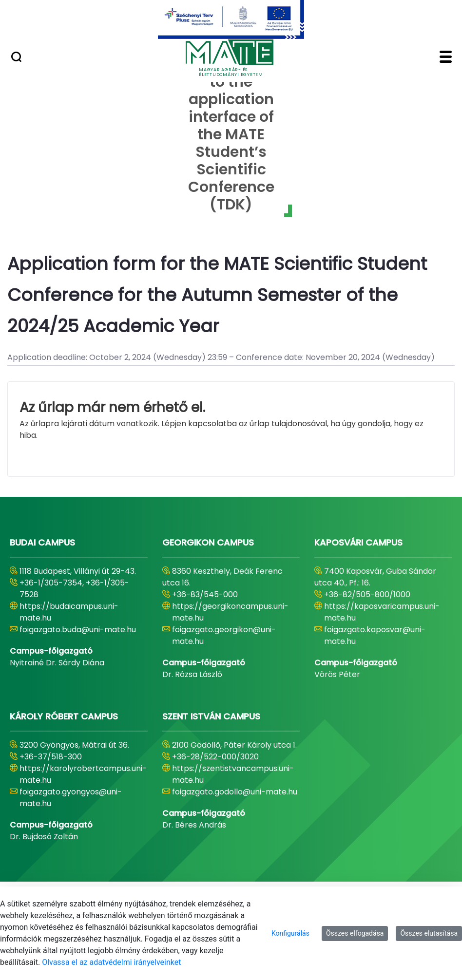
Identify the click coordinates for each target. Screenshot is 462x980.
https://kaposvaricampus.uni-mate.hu (382, 612)
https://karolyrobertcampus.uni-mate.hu (83, 774)
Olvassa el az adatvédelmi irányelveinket (111, 962)
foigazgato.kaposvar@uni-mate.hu (375, 635)
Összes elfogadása (355, 933)
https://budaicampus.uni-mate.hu (69, 612)
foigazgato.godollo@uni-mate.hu (235, 792)
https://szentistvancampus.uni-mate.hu (233, 774)
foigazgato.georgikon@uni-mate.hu (224, 635)
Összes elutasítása (429, 933)
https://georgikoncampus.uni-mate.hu (230, 612)
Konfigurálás (290, 933)
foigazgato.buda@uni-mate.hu (78, 630)
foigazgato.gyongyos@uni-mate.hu (71, 798)
